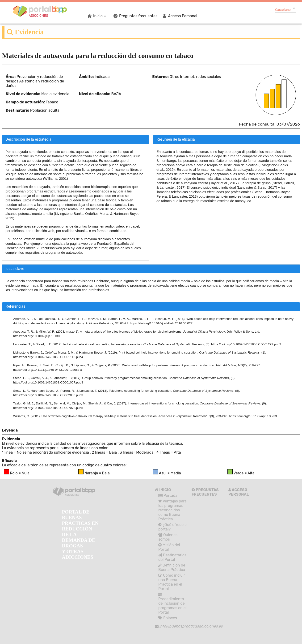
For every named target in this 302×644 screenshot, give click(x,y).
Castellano (283, 10)
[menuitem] (107, 16)
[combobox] (285, 9)
